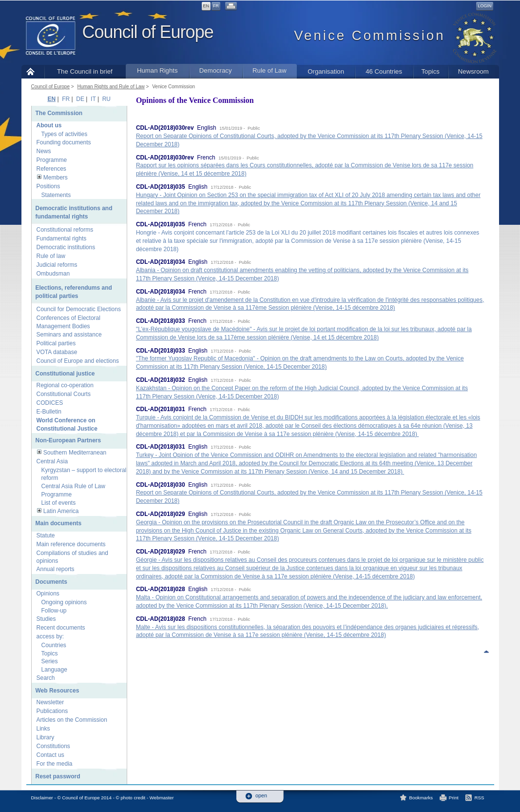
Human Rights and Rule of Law (111, 87)
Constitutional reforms (65, 230)
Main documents (59, 523)
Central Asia (52, 461)
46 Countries (384, 71)
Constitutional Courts (64, 394)
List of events (59, 503)
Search (46, 678)
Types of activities (65, 134)
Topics (430, 71)
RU (106, 99)
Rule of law (51, 256)
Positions (48, 186)
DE (80, 99)
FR (216, 6)
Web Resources (58, 691)
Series (50, 661)
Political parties (56, 343)
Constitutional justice (65, 374)
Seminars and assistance (69, 335)
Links (43, 729)
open (261, 796)
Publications (52, 711)
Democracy (216, 70)
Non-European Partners (68, 440)
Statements (56, 195)
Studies (46, 619)
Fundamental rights (62, 238)
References (51, 169)
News (44, 151)
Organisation (326, 71)
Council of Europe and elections (78, 361)
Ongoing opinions (64, 602)
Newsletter (50, 702)
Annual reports (56, 569)
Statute (46, 535)
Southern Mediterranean (75, 453)
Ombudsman (53, 274)
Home (33, 71)
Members (56, 178)
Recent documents (61, 628)
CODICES (50, 403)
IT (93, 99)
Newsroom (473, 71)
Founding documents (64, 142)
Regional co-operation (65, 385)
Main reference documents (71, 544)
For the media (55, 764)
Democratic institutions (66, 247)
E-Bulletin (49, 412)
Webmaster (162, 798)
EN (206, 6)
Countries (54, 645)
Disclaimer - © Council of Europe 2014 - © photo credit (88, 798)
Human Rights (157, 70)
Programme (52, 160)
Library (46, 737)
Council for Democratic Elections (79, 309)
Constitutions (53, 746)
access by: (50, 636)
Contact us (50, 755)
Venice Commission (173, 87)
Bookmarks (421, 798)
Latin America (61, 511)
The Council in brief (85, 71)
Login (484, 6)
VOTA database (57, 352)
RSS (480, 798)
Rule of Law (270, 70)
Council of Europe (148, 32)
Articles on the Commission (72, 720)
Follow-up (54, 611)
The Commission (59, 113)
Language (54, 670)
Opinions (48, 594)
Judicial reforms (57, 265)
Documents (51, 582)
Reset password (58, 776)
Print (454, 798)
